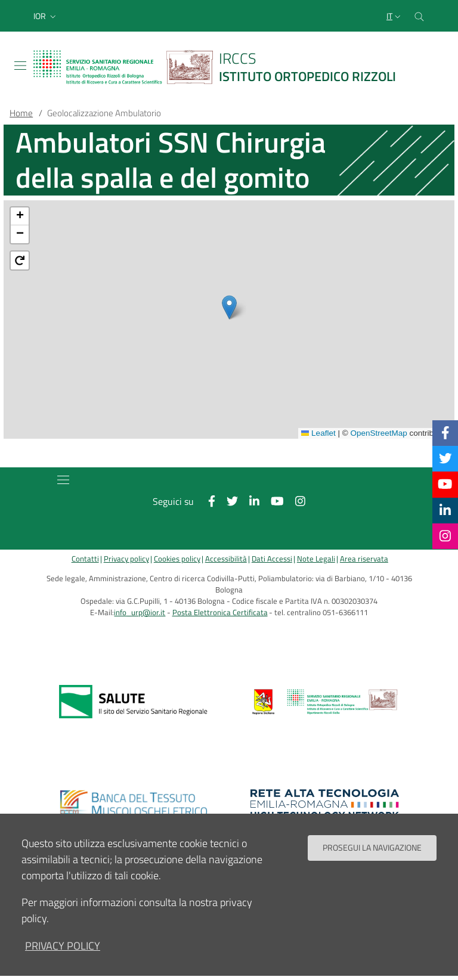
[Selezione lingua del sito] (395, 16)
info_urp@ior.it (140, 612)
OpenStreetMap (378, 433)
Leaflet (318, 433)
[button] (46, 16)
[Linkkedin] (445, 510)
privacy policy (63, 946)
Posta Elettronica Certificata (220, 612)
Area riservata (364, 559)
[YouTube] (445, 484)
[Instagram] (445, 536)
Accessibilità (226, 559)
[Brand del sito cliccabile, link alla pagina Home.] (222, 67)
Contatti (85, 559)
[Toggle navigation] (20, 66)
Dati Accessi (272, 559)
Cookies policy (177, 559)
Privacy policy (126, 559)
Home (21, 113)
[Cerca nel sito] (419, 16)
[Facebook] (445, 433)
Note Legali (316, 559)
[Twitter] (445, 458)
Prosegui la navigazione (372, 848)
